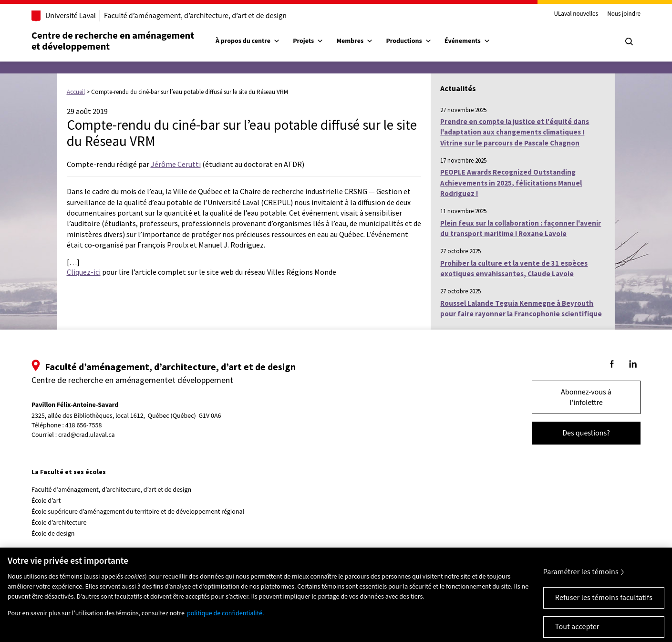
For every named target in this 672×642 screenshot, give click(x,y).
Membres (355, 41)
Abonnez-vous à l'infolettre (586, 397)
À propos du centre (248, 41)
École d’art (46, 501)
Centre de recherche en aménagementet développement (113, 41)
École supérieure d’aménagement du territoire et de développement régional (138, 512)
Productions (408, 41)
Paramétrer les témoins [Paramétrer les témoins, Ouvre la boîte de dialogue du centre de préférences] (581, 577)
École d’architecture (59, 523)
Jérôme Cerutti (176, 164)
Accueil (76, 92)
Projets (308, 41)
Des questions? (586, 433)
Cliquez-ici (84, 272)
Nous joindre (624, 14)
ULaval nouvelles (576, 14)
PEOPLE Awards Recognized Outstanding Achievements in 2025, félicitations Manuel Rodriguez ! (511, 183)
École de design (53, 534)
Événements (467, 41)
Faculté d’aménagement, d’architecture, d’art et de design (195, 16)
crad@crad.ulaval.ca (87, 435)
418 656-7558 (84, 426)
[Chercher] (629, 41)
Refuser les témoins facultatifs (604, 603)
